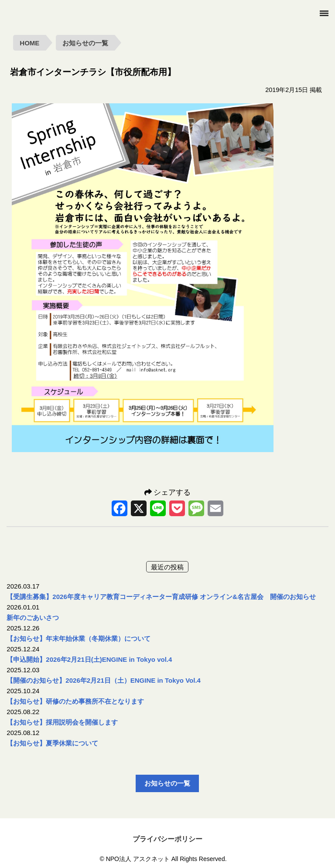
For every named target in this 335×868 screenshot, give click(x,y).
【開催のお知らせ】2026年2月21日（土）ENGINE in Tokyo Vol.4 (104, 680)
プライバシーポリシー (167, 839)
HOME (29, 43)
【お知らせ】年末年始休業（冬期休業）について (79, 638)
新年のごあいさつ (33, 618)
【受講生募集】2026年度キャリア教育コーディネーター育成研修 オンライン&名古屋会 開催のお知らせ (161, 597)
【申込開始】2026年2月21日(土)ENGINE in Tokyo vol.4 (89, 659)
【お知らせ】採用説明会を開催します (62, 722)
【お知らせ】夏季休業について (52, 743)
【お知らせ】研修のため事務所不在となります (75, 701)
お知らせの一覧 (85, 43)
